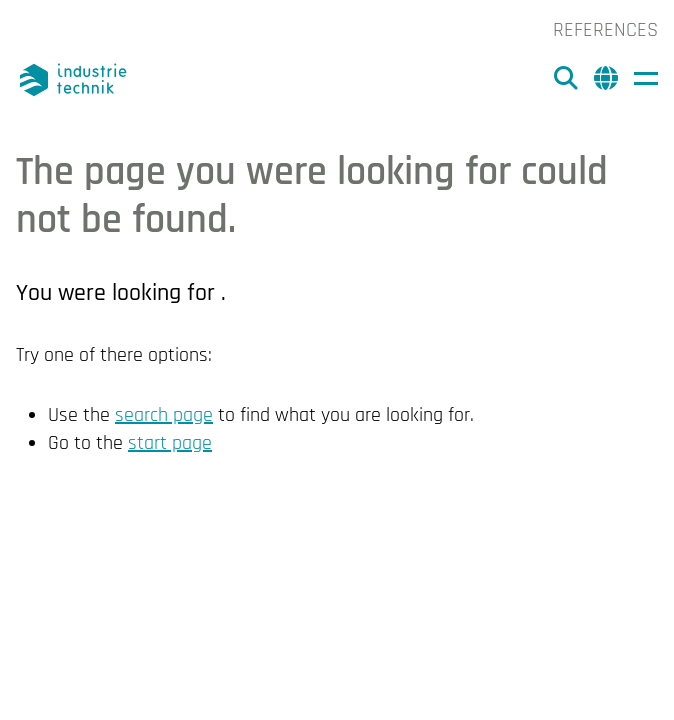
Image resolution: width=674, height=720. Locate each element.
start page (170, 443)
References (605, 30)
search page (164, 415)
